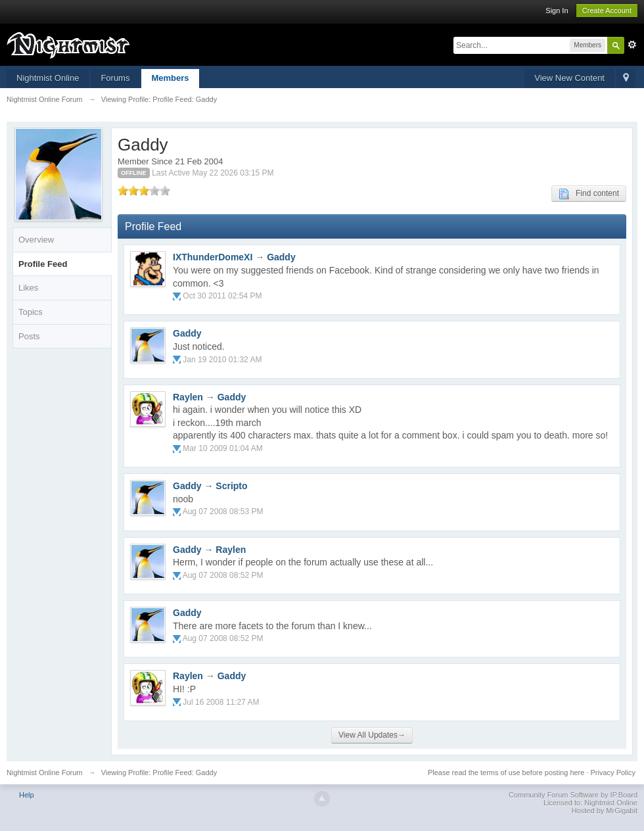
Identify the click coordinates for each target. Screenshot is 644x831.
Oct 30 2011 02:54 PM (222, 296)
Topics (31, 312)
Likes (28, 288)
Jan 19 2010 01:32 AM (222, 360)
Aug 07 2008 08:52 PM (223, 575)
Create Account (607, 11)
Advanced (632, 45)
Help (27, 795)
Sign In (557, 11)
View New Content (569, 78)
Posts (29, 336)
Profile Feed (43, 264)
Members (170, 78)
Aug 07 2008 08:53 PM (223, 511)
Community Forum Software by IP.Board (573, 795)
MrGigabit (622, 811)
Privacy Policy (613, 772)
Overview (36, 240)
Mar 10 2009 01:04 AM (222, 448)
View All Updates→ (372, 735)
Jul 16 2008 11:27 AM (221, 702)
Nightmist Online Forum (45, 772)
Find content (589, 194)
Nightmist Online (48, 78)
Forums (115, 78)
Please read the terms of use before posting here (506, 772)
